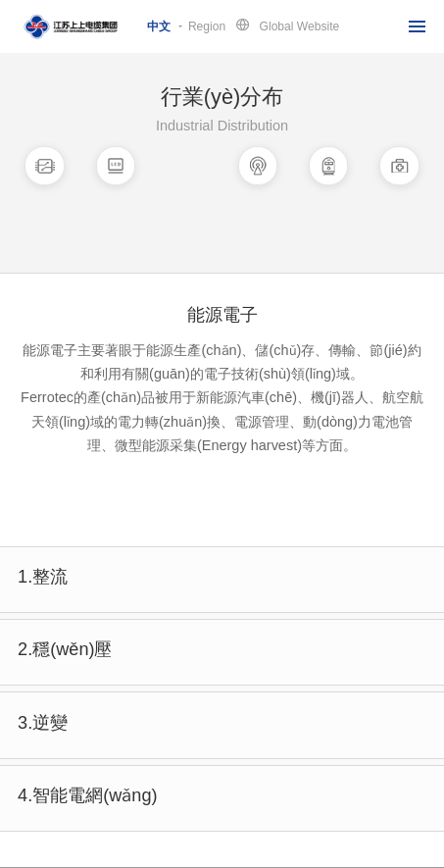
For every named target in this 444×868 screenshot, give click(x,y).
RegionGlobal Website (264, 26)
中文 (159, 26)
